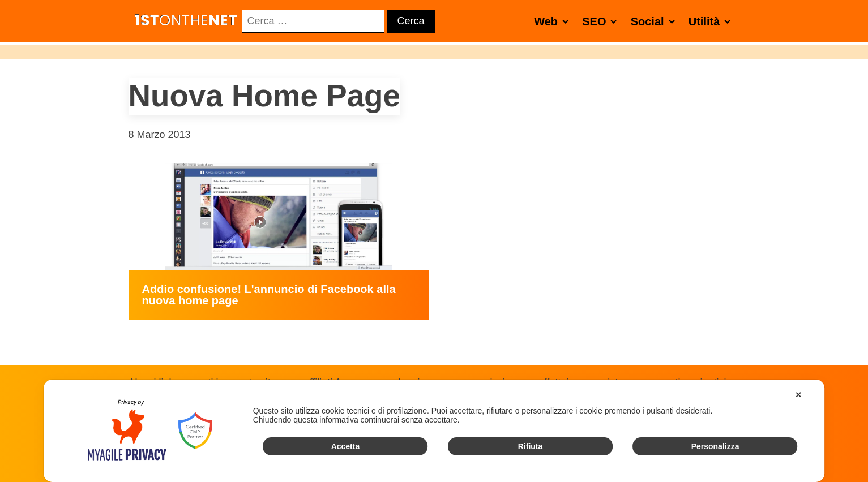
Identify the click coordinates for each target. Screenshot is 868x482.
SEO (602, 21)
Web (553, 21)
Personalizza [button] (715, 446)
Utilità (712, 21)
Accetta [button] (346, 446)
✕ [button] (798, 395)
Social (655, 21)
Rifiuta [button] (531, 446)
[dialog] (434, 431)
